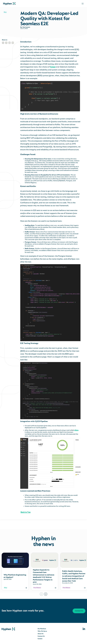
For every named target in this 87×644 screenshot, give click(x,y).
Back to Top (26, 512)
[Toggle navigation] (83, 4)
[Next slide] (46, 594)
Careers (40, 639)
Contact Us (79, 611)
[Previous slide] (41, 594)
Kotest (53, 67)
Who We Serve (42, 631)
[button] (3, 43)
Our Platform (42, 629)
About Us (41, 634)
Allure (76, 430)
